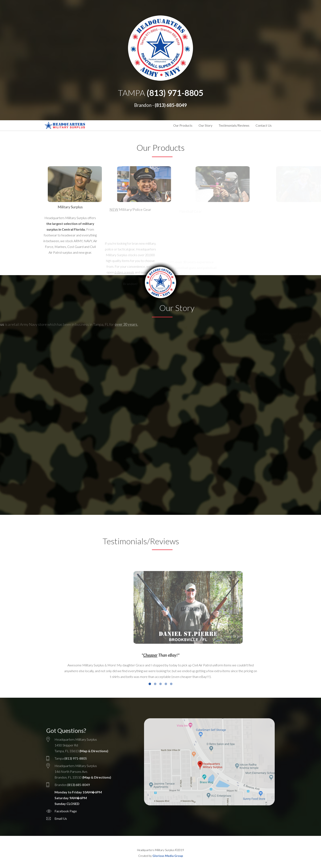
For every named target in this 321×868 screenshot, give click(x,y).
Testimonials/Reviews (234, 125)
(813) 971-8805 (175, 93)
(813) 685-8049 (171, 105)
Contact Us (264, 125)
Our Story (205, 125)
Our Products (183, 125)
